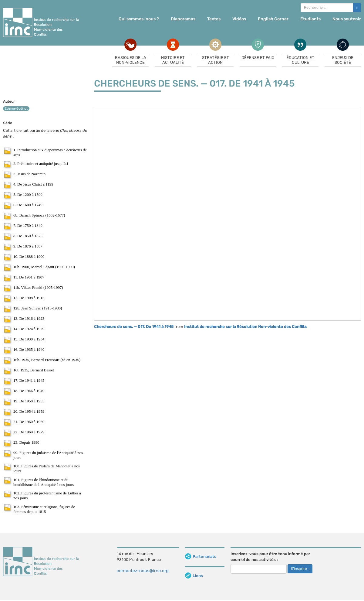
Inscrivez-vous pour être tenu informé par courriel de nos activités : (270, 557)
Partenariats (201, 557)
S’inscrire (300, 569)
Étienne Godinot (16, 109)
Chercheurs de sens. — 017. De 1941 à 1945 (134, 327)
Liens (194, 576)
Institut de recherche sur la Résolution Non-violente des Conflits (245, 327)
